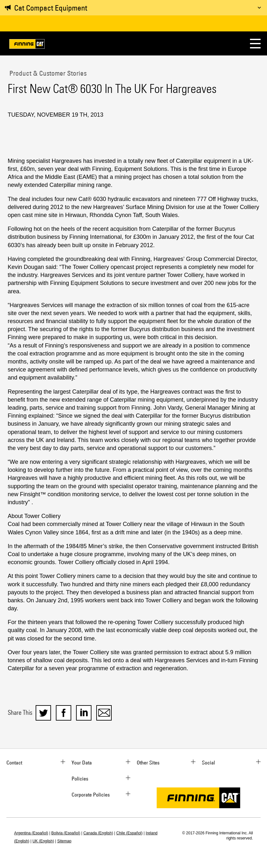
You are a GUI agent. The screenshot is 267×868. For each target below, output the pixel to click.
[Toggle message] (259, 8)
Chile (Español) (129, 833)
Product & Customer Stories (47, 73)
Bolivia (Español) (66, 833)
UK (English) (43, 841)
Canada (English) (98, 833)
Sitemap (64, 841)
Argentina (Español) (31, 833)
